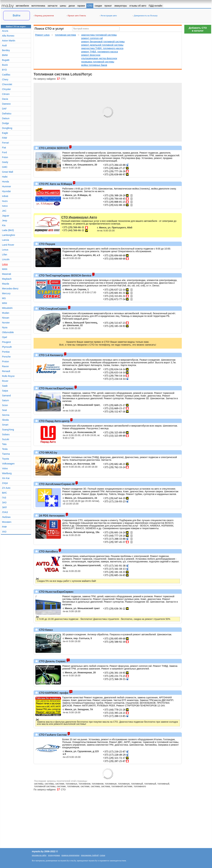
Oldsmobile (8, 332)
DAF (4, 109)
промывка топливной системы (98, 62)
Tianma (6, 454)
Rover (5, 381)
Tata (4, 444)
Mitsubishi (7, 308)
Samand (6, 396)
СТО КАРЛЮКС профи (53, 693)
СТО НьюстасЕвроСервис (56, 388)
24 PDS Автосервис (52, 516)
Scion (5, 405)
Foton (5, 157)
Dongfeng (7, 128)
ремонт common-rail (92, 38)
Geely (5, 162)
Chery (5, 79)
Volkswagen (8, 464)
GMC (5, 167)
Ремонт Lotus (42, 35)
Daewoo (6, 104)
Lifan (5, 255)
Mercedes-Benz (10, 289)
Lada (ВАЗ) (8, 230)
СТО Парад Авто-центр (54, 421)
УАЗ (4, 532)
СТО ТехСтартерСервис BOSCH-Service (65, 276)
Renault (6, 371)
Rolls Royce (8, 376)
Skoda (5, 420)
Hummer (7, 186)
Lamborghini (8, 235)
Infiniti (5, 196)
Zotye (5, 483)
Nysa (5, 327)
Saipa (5, 391)
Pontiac (6, 352)
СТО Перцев (47, 244)
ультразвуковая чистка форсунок (99, 58)
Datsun (6, 118)
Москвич (7, 522)
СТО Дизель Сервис (52, 661)
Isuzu (5, 201)
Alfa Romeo (8, 36)
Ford (4, 152)
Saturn (5, 400)
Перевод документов (44, 16)
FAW (5, 138)
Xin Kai (6, 478)
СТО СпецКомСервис (53, 309)
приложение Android (90, 855)
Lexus (5, 250)
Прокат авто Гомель (76, 16)
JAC (4, 211)
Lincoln (6, 259)
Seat (4, 410)
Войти (17, 16)
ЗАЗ (4, 502)
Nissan (6, 318)
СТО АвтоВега (48, 552)
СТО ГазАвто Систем (52, 735)
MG (4, 298)
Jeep (5, 220)
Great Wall (8, 172)
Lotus (5, 264)
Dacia (5, 99)
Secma (6, 415)
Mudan (6, 313)
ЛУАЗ (5, 512)
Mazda (6, 284)
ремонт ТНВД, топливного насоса (100, 52)
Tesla (5, 449)
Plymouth (7, 347)
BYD (4, 70)
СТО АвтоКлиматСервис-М (56, 484)
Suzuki (6, 439)
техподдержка (54, 855)
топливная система (65, 35)
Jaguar (6, 216)
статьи (102, 855)
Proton (5, 361)
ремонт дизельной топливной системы (102, 45)
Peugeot (6, 342)
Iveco (5, 206)
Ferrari (5, 143)
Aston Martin (9, 41)
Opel (5, 337)
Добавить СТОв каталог (198, 29)
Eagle (5, 133)
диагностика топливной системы (99, 35)
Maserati (7, 274)
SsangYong (8, 430)
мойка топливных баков (94, 65)
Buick (5, 65)
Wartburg (7, 473)
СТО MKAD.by (48, 453)
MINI (5, 303)
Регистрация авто (108, 16)
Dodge (5, 123)
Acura (5, 31)
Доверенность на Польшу (145, 16)
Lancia (5, 240)
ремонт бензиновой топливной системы (103, 42)
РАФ (4, 527)
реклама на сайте (39, 855)
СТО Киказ (46, 630)
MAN (5, 269)
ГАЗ (4, 498)
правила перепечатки (70, 855)
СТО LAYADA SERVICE (53, 148)
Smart (5, 425)
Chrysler (6, 89)
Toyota (5, 459)
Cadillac (6, 75)
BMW (5, 55)
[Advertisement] (198, 86)
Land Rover (8, 245)
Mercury (6, 293)
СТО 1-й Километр (51, 355)
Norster (6, 323)
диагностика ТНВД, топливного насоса (102, 48)
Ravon (5, 366)
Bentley (6, 50)
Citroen (6, 94)
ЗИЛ (4, 507)
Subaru (6, 434)
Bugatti (6, 60)
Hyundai (6, 191)
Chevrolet (7, 84)
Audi (4, 45)
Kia (4, 225)
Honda (5, 182)
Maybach (7, 279)
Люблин (6, 517)
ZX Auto (6, 488)
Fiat (4, 148)
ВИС (5, 493)
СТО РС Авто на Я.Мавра (55, 184)
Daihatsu (7, 114)
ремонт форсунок (91, 55)
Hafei (5, 177)
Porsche (6, 357)
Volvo (5, 468)
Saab (5, 386)
